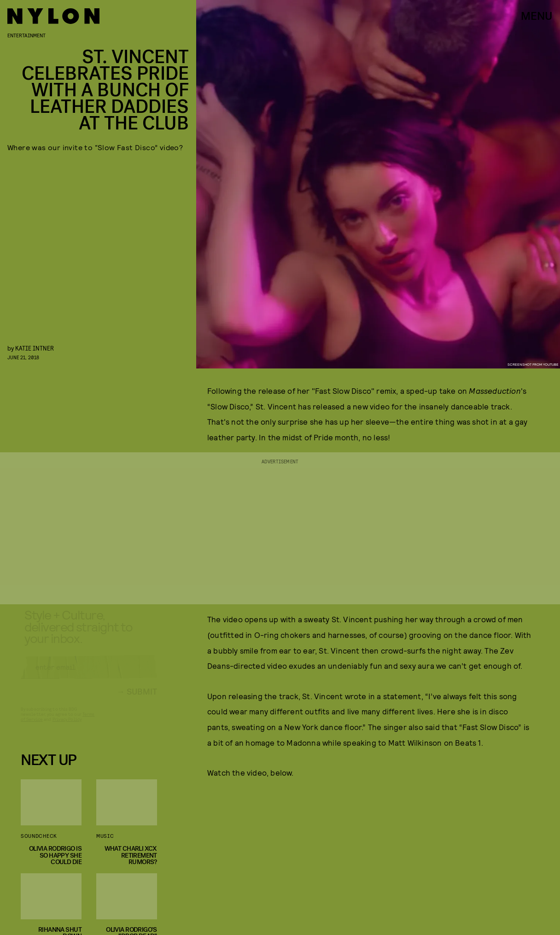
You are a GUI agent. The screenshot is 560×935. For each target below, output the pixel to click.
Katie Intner (35, 348)
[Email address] (89, 675)
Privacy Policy (67, 727)
